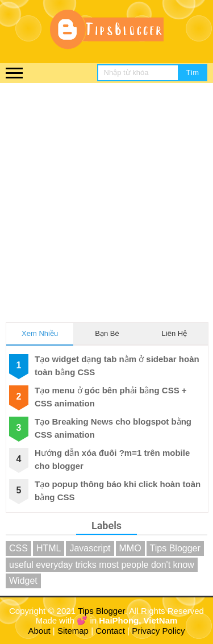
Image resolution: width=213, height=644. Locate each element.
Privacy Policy (158, 631)
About (39, 631)
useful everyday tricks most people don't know (102, 565)
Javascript (90, 548)
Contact (110, 631)
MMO (130, 548)
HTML (49, 548)
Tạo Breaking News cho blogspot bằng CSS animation (113, 428)
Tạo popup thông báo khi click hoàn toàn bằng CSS (118, 491)
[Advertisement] (106, 195)
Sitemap (73, 631)
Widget (23, 581)
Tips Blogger (175, 548)
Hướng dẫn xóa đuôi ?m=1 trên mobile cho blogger (112, 459)
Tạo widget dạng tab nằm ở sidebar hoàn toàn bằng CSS (117, 365)
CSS (18, 548)
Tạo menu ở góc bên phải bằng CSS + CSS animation (111, 397)
